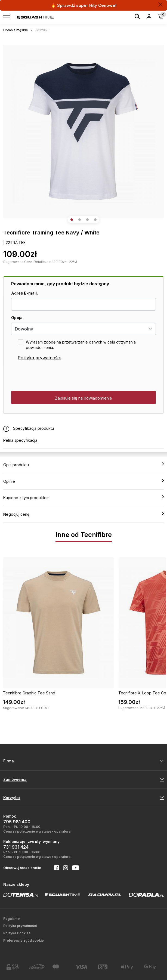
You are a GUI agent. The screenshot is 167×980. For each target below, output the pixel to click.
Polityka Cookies (17, 933)
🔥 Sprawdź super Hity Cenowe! (84, 5)
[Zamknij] (160, 4)
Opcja (17, 318)
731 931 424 (16, 847)
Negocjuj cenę (83, 514)
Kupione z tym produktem (83, 497)
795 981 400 (17, 822)
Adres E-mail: (24, 293)
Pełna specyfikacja (20, 440)
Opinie (83, 481)
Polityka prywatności (39, 358)
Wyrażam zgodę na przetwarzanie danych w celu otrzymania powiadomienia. (81, 345)
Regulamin (12, 919)
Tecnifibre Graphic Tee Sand (29, 693)
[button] (72, 220)
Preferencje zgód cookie (24, 940)
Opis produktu (83, 465)
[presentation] (52, 376)
